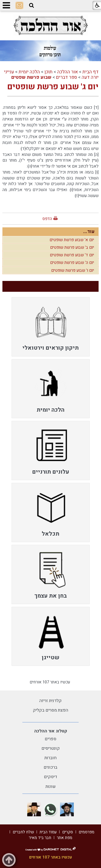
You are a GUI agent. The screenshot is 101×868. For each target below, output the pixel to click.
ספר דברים (67, 77)
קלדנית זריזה (50, 701)
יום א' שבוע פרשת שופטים (72, 240)
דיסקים (50, 777)
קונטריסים (51, 748)
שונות (51, 787)
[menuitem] (51, 327)
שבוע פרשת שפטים (31, 77)
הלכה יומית (29, 72)
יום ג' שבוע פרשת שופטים (53, 87)
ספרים (50, 739)
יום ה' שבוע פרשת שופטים (72, 263)
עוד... (89, 232)
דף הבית (90, 72)
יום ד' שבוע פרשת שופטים (72, 255)
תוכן (48, 72)
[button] (32, 5)
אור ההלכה (67, 72)
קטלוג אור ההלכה (51, 731)
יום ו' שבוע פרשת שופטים (73, 270)
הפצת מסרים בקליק (50, 710)
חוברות (50, 758)
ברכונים (50, 767)
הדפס (47, 219)
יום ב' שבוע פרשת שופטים (72, 247)
